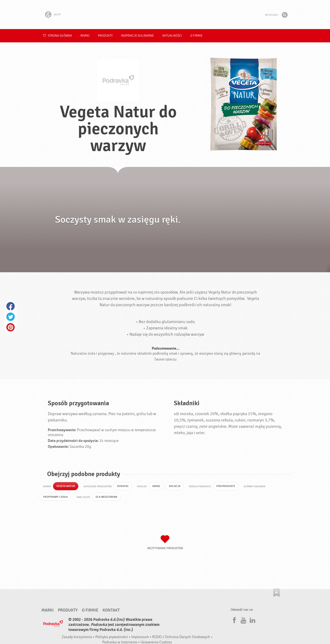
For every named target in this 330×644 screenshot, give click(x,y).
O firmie (196, 36)
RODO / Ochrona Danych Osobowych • (182, 638)
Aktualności (172, 36)
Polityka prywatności (112, 638)
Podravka (165, 15)
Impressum (140, 638)
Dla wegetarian (109, 498)
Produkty (105, 36)
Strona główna (57, 36)
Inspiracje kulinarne (137, 36)
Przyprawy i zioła (56, 498)
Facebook (11, 306)
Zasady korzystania (77, 638)
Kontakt (111, 611)
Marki (85, 36)
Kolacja (177, 486)
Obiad (158, 486)
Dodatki (124, 486)
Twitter (11, 317)
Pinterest (11, 327)
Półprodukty (229, 486)
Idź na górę (277, 594)
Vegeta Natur (66, 486)
